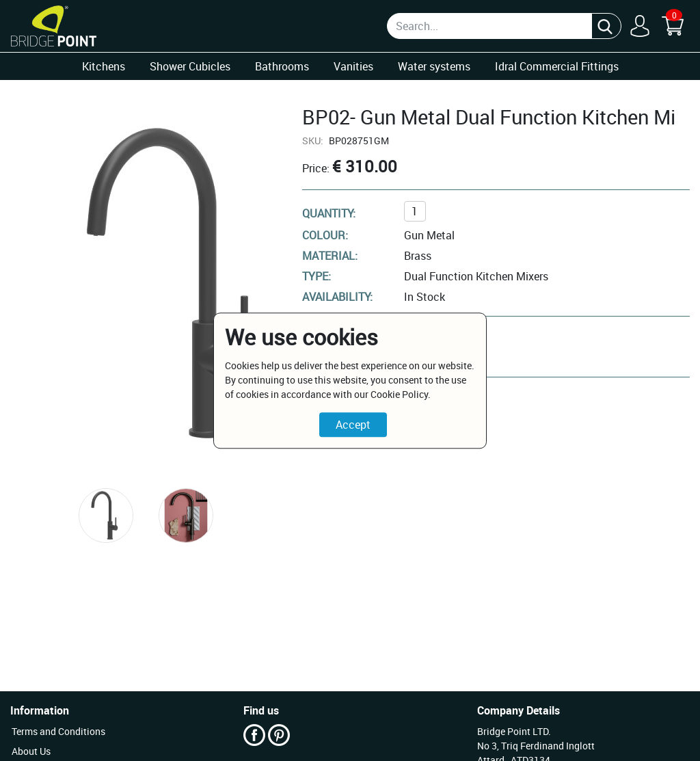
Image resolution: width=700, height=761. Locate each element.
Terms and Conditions (58, 731)
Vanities (353, 66)
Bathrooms (282, 66)
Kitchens (104, 66)
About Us (31, 751)
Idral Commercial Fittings (557, 66)
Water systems (434, 66)
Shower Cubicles (190, 66)
